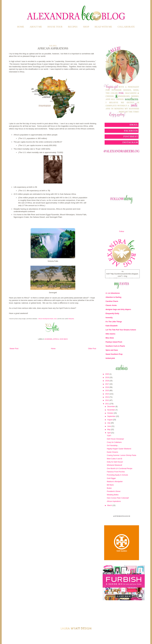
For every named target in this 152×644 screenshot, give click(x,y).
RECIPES (73, 27)
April (109, 433)
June (109, 426)
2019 (107, 377)
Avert (55, 319)
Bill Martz (110, 485)
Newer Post (14, 349)
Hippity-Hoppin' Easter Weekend (119, 449)
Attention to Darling (113, 297)
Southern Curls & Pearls (115, 346)
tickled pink (110, 358)
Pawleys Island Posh (114, 342)
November (111, 410)
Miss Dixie (110, 338)
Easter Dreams (112, 452)
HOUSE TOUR (55, 27)
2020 (107, 374)
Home (21, 27)
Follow (122, 231)
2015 (107, 391)
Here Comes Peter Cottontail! (118, 498)
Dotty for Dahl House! (115, 462)
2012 (107, 400)
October (110, 413)
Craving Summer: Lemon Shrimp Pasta (122, 455)
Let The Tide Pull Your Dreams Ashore (121, 330)
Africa (56, 339)
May (109, 430)
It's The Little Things (114, 322)
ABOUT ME (36, 27)
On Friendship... (113, 446)
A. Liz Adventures (113, 293)
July (109, 423)
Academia (48, 339)
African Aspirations (114, 501)
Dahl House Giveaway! (115, 439)
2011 (107, 404)
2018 (107, 381)
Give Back (64, 339)
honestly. (109, 318)
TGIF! (109, 436)
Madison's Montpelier (115, 482)
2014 (107, 394)
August (110, 420)
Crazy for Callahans (114, 442)
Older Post (92, 349)
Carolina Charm (112, 301)
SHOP (86, 27)
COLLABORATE (126, 27)
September (112, 416)
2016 (107, 387)
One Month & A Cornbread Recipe (120, 469)
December (111, 407)
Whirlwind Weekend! (114, 465)
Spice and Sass (112, 350)
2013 (107, 397)
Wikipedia (71, 319)
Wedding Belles (113, 495)
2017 (107, 384)
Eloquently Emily (112, 314)
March (110, 505)
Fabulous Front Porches (116, 472)
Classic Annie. (111, 305)
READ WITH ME (103, 27)
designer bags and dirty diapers (118, 309)
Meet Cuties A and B (114, 459)
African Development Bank (46, 319)
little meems (110, 334)
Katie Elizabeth (112, 326)
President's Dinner (114, 491)
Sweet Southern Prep (114, 354)
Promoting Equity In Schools (117, 475)
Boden (109, 488)
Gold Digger (111, 478)
